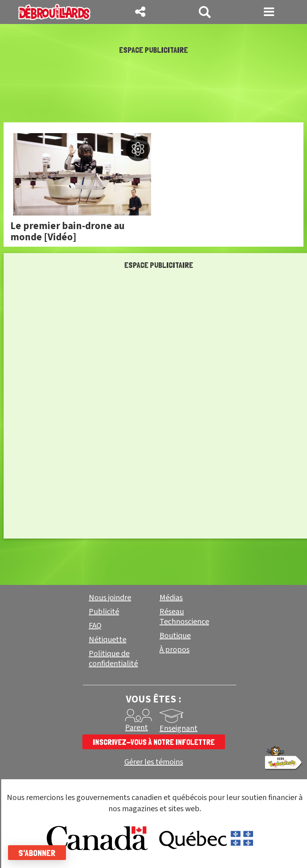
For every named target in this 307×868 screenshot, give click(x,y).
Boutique (175, 636)
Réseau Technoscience (184, 617)
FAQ (95, 626)
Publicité (104, 612)
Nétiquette (108, 640)
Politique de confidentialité (113, 659)
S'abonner (37, 853)
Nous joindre (110, 598)
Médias (171, 598)
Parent (137, 728)
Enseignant (178, 728)
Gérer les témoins (154, 762)
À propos (174, 650)
